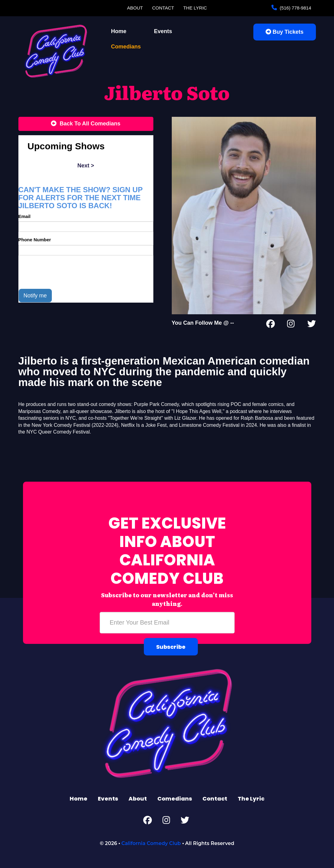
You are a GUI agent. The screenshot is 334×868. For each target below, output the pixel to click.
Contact (163, 8)
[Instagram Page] (291, 325)
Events (163, 31)
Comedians (126, 47)
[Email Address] (167, 623)
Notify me (35, 296)
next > (86, 166)
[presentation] (65, 272)
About (135, 8)
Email (25, 216)
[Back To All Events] (86, 124)
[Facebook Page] (271, 325)
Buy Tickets (285, 32)
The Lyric (195, 8)
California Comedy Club (151, 843)
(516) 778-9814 (295, 8)
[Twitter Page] (312, 325)
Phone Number (35, 240)
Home (119, 31)
